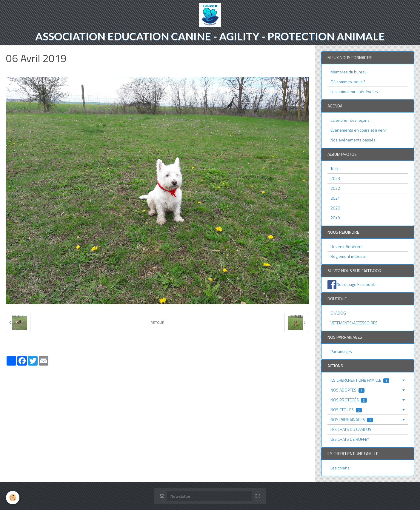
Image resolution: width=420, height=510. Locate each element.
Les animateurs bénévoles (354, 91)
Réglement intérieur (348, 256)
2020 (335, 208)
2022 (335, 188)
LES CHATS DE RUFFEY (350, 439)
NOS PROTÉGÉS (349, 400)
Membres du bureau (349, 72)
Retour (157, 323)
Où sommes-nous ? (348, 82)
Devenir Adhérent (347, 246)
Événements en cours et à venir (359, 130)
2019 (335, 218)
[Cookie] (13, 498)
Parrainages (341, 351)
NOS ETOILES (346, 410)
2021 (335, 198)
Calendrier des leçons (350, 120)
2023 (335, 178)
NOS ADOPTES (347, 390)
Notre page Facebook (356, 284)
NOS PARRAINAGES (352, 419)
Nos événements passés (353, 140)
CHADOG (338, 313)
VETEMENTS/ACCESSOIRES (354, 323)
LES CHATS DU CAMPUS (351, 429)
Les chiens (340, 468)
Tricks (336, 168)
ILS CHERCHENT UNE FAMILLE (360, 380)
